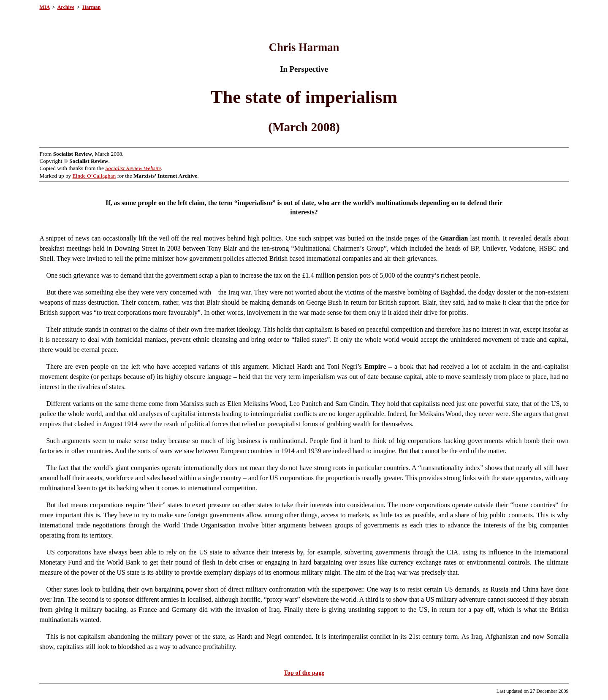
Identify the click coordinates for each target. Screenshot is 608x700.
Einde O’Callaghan (94, 176)
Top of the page (304, 673)
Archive (66, 7)
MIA (44, 7)
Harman (91, 7)
